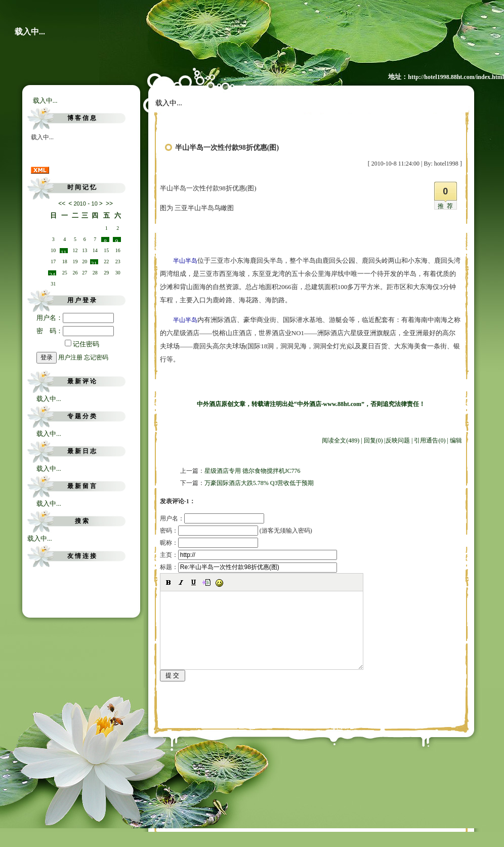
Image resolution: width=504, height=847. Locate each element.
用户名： (75, 318)
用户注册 (70, 357)
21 (94, 262)
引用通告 (430, 440)
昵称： (209, 543)
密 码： (75, 331)
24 (52, 273)
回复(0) (373, 440)
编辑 (456, 440)
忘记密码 (96, 357)
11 (64, 251)
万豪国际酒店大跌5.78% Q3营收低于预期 (259, 483)
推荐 (447, 206)
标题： (248, 567)
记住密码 (82, 344)
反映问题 (398, 440)
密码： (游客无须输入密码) (236, 531)
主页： (248, 555)
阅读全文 (341, 440)
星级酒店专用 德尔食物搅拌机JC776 (253, 471)
